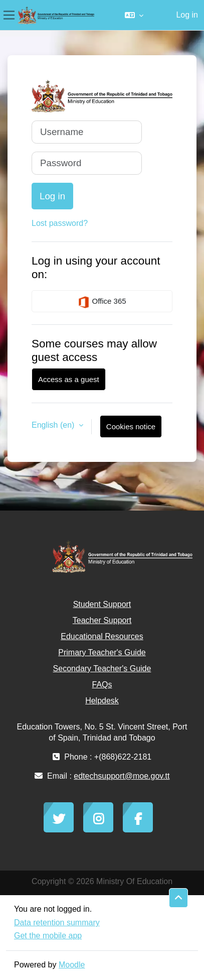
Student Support (102, 604)
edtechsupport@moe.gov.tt (122, 776)
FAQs (102, 685)
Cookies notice (131, 426)
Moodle (72, 965)
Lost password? (60, 223)
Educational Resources (102, 636)
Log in (187, 15)
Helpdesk (102, 701)
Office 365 (102, 302)
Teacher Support (102, 620)
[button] (134, 15)
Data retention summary (57, 923)
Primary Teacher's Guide (102, 652)
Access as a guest (69, 379)
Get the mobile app (48, 936)
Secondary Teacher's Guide (102, 668)
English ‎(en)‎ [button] (54, 425)
